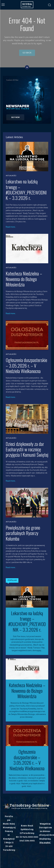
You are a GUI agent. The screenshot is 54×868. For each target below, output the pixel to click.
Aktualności (11, 176)
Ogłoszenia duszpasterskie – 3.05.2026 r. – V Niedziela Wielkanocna (26, 365)
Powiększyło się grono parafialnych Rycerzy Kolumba (23, 533)
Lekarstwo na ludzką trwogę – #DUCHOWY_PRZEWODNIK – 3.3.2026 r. (26, 190)
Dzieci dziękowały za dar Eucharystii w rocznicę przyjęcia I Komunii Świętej (27, 449)
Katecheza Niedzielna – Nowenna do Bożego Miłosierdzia (24, 279)
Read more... (11, 227)
